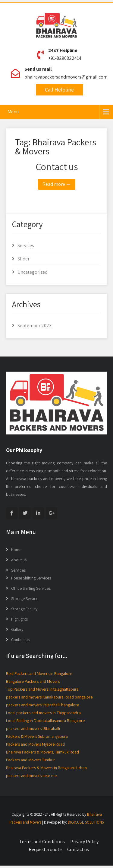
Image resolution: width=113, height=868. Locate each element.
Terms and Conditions (42, 842)
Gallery (17, 629)
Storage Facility (24, 609)
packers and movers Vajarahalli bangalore (42, 705)
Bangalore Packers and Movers (33, 681)
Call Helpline (59, 90)
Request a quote (45, 849)
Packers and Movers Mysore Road (35, 744)
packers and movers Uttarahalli (33, 728)
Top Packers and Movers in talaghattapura (42, 689)
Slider (24, 259)
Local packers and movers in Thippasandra (43, 713)
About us (19, 560)
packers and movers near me (31, 776)
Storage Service (25, 599)
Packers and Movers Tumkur (30, 760)
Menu (13, 112)
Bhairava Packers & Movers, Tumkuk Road (42, 752)
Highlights (19, 619)
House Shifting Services (31, 578)
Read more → (57, 184)
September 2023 (35, 326)
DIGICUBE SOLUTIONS (86, 822)
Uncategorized (33, 272)
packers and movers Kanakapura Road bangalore (49, 697)
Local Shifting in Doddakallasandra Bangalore (45, 721)
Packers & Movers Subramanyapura (37, 736)
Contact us (57, 166)
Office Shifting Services (31, 588)
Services (26, 245)
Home (16, 550)
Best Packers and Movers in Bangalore (39, 673)
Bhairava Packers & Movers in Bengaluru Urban (46, 768)
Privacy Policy (84, 842)
